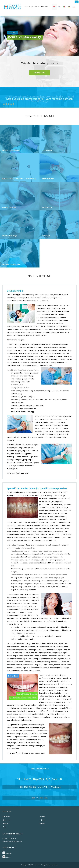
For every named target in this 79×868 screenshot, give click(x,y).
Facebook (7, 853)
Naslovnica (6, 817)
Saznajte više (40, 73)
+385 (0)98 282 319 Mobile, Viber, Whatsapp (39, 787)
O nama (42, 817)
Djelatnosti (6, 820)
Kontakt (42, 824)
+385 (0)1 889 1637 (39, 798)
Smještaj (5, 824)
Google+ (6, 857)
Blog (4, 827)
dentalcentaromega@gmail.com (12, 841)
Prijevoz (42, 820)
